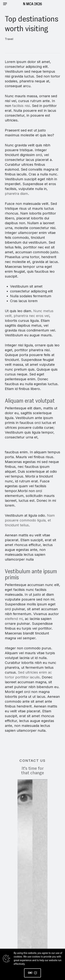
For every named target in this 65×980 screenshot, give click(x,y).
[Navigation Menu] (5, 4)
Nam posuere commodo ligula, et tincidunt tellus (30, 520)
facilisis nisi (21, 106)
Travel (9, 39)
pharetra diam (16, 194)
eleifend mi (14, 619)
